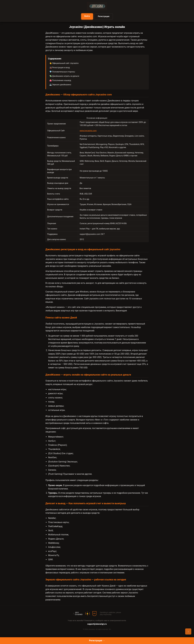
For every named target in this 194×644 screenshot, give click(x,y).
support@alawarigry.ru (97, 624)
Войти (87, 16)
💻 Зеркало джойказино (60, 85)
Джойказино (114, 101)
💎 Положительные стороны (62, 72)
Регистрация (104, 16)
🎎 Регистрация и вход (60, 68)
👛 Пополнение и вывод (60, 80)
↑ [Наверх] (188, 632)
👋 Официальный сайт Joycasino (64, 63)
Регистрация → (97, 641)
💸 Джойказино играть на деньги (64, 76)
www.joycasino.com (87, 36)
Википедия (121, 311)
